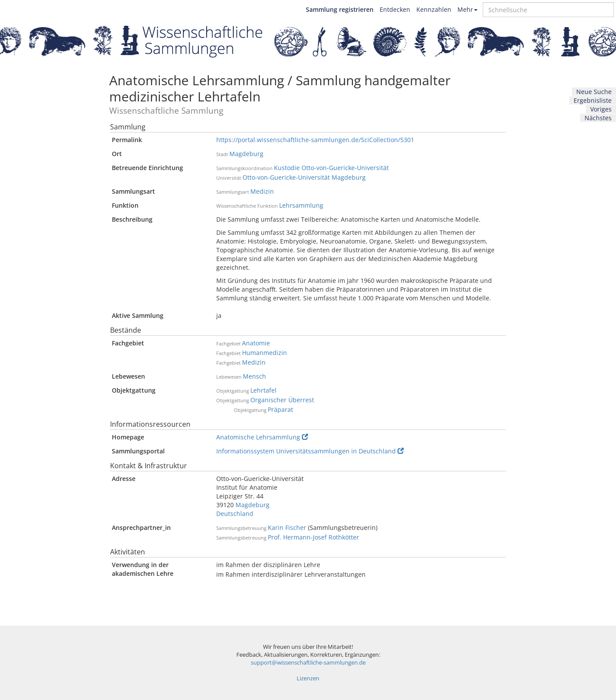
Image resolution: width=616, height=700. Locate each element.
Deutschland (235, 514)
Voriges (601, 109)
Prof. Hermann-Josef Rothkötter (313, 537)
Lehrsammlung (301, 205)
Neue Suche (594, 92)
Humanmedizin (265, 353)
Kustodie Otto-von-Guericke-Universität (331, 168)
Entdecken (395, 9)
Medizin (262, 191)
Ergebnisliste (593, 100)
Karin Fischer (287, 528)
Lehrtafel (263, 390)
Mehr (467, 9)
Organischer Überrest (282, 400)
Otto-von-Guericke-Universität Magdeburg (304, 177)
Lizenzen (308, 678)
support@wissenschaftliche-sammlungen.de (308, 663)
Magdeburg (246, 154)
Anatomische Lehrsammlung (262, 437)
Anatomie (256, 343)
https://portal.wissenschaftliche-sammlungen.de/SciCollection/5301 (315, 140)
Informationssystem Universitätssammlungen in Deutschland (310, 451)
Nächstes (598, 118)
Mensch (254, 376)
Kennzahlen (434, 9)
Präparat (280, 409)
